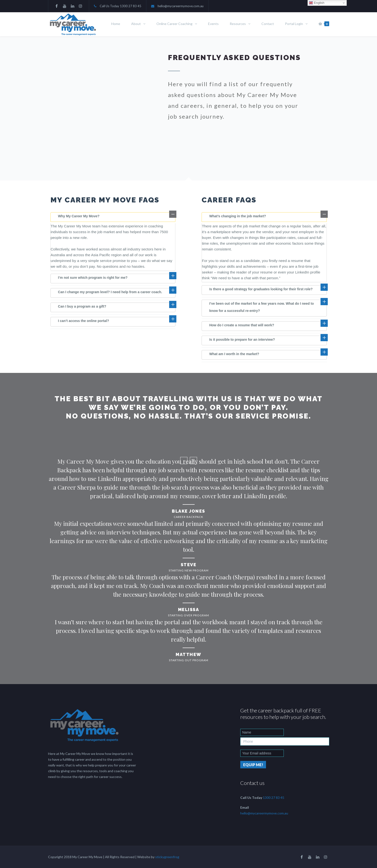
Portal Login (294, 24)
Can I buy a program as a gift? (82, 306)
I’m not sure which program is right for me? (93, 278)
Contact (268, 24)
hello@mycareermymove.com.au (181, 6)
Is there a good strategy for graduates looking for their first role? (261, 289)
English (317, 3)
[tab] (113, 217)
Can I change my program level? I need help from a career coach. (110, 292)
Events (213, 24)
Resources (238, 24)
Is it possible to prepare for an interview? (242, 340)
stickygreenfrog (167, 857)
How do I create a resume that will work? (242, 325)
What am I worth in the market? (234, 354)
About (136, 24)
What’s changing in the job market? (238, 216)
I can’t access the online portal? (83, 321)
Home (116, 24)
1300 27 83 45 (131, 6)
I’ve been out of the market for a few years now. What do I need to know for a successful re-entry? (262, 307)
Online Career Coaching (174, 24)
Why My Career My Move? (79, 216)
